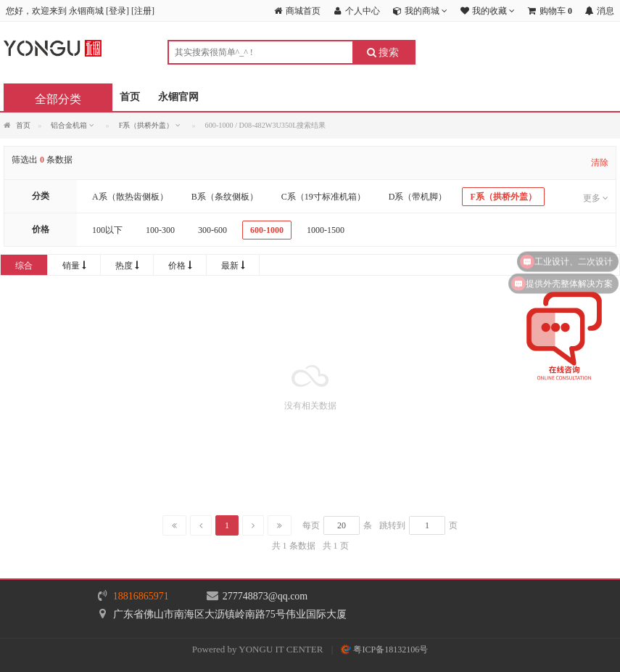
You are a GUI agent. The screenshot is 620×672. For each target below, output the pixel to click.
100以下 (107, 230)
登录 (117, 11)
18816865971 (141, 596)
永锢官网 (178, 97)
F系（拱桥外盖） (503, 197)
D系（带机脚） (418, 197)
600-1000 (267, 230)
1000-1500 (326, 230)
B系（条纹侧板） (225, 197)
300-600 (212, 230)
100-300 (160, 230)
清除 (600, 163)
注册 (143, 11)
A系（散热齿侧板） (130, 197)
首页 (130, 97)
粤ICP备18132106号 (384, 650)
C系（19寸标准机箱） (323, 197)
